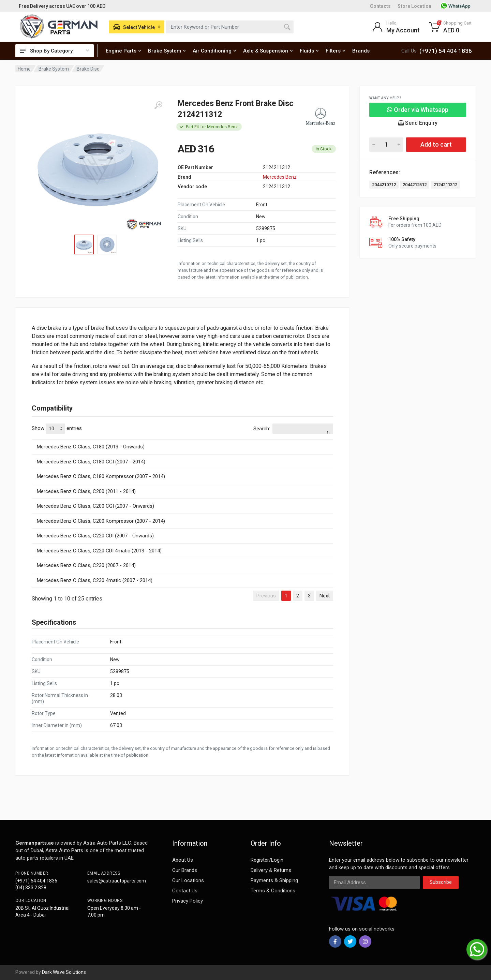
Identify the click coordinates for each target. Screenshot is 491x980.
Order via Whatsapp (418, 110)
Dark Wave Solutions (64, 972)
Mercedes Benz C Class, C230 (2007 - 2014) (86, 565)
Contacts (380, 6)
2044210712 (384, 185)
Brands (361, 51)
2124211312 (445, 185)
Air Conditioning (214, 51)
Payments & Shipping (274, 880)
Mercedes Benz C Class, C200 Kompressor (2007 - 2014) (101, 521)
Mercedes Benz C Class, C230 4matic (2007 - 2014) (95, 580)
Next (325, 596)
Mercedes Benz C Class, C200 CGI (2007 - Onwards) (95, 506)
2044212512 (415, 185)
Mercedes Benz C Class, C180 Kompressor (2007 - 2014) (101, 476)
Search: (293, 429)
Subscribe (441, 882)
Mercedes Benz (280, 177)
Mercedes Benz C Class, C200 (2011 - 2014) (86, 491)
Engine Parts (123, 51)
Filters (335, 51)
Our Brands (185, 870)
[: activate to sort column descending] (182, 438)
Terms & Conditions (273, 891)
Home (24, 69)
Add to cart (436, 144)
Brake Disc (88, 69)
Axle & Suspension (268, 51)
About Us (183, 860)
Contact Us (185, 891)
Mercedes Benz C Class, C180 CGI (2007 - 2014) (91, 462)
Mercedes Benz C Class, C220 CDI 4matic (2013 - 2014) (99, 551)
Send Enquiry (418, 123)
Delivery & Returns (271, 870)
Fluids (309, 51)
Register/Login (267, 860)
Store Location (414, 6)
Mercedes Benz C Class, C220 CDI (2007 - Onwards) (95, 536)
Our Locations (188, 880)
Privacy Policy (188, 901)
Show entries (57, 429)
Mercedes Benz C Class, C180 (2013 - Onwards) (91, 447)
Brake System (167, 51)
